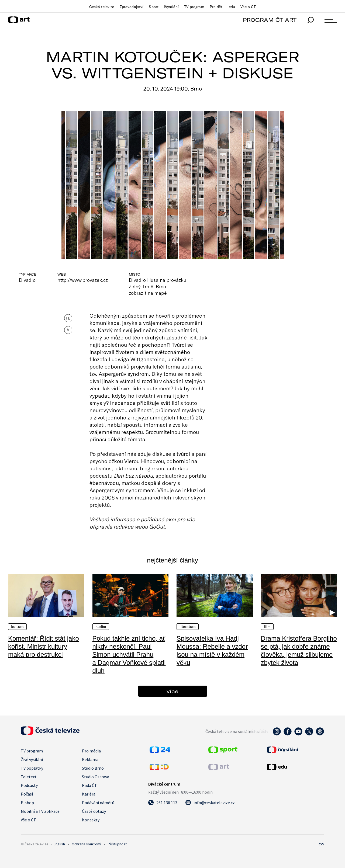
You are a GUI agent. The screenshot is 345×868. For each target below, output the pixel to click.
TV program (194, 7)
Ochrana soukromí (86, 844)
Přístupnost (117, 844)
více (172, 691)
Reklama (90, 759)
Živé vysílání (32, 759)
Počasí (27, 794)
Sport (154, 7)
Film (267, 627)
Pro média (91, 751)
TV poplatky (32, 768)
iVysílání (171, 7)
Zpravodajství (132, 7)
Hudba (101, 627)
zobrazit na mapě (148, 293)
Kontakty (91, 820)
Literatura (188, 627)
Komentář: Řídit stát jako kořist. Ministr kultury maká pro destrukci (44, 646)
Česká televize (102, 7)
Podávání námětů (98, 803)
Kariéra (89, 794)
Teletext (29, 777)
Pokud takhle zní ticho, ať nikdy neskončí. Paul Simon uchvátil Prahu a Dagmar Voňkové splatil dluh (129, 655)
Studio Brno (93, 768)
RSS (321, 844)
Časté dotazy (94, 811)
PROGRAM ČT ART (270, 20)
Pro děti (217, 7)
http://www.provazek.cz (83, 280)
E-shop (27, 803)
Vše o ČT (248, 7)
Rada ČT (89, 785)
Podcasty (29, 785)
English (59, 844)
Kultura (17, 627)
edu (232, 7)
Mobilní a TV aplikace (40, 811)
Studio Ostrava (96, 777)
